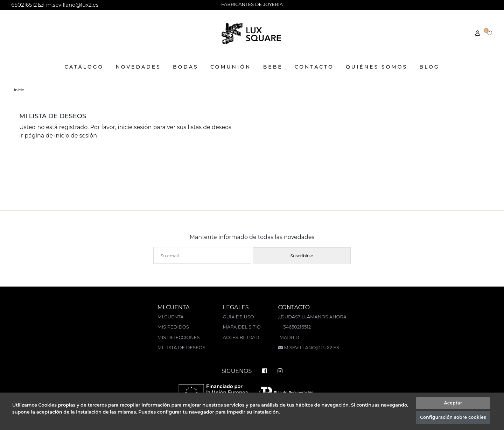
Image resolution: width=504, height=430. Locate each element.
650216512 (23, 5)
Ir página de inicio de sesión (58, 136)
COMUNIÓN (231, 67)
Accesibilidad (241, 337)
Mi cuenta (171, 317)
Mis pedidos (173, 327)
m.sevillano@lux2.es (68, 5)
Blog (429, 67)
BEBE (273, 67)
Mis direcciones (179, 337)
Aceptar (453, 403)
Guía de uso (239, 317)
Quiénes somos (377, 67)
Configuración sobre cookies (453, 417)
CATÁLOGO (84, 67)
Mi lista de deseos (181, 347)
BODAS (186, 67)
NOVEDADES (138, 67)
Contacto (314, 67)
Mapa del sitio (242, 327)
